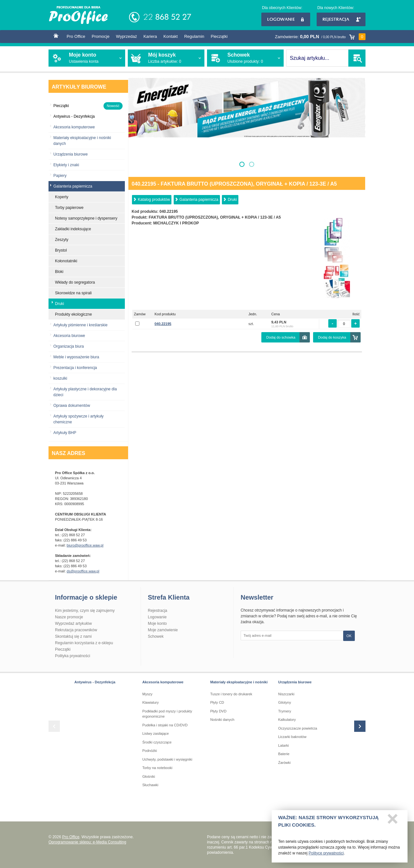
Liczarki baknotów (292, 737)
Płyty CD (217, 702)
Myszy (147, 694)
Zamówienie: (320, 37)
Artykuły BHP (65, 433)
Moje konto (157, 624)
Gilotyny (285, 702)
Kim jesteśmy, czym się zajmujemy (85, 611)
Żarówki (284, 763)
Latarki (283, 745)
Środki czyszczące (157, 742)
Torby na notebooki (157, 768)
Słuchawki (150, 785)
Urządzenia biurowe (71, 154)
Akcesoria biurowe (69, 336)
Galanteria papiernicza (199, 200)
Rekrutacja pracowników (76, 630)
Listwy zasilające (156, 733)
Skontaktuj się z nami (73, 636)
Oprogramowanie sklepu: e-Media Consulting (87, 842)
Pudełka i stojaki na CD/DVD (165, 725)
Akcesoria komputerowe (74, 127)
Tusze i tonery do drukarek (231, 694)
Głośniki (149, 776)
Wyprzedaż (126, 36)
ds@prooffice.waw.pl (83, 571)
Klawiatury (151, 702)
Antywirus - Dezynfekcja (95, 682)
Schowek (156, 636)
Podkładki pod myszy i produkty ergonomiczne (167, 714)
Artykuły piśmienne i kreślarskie (80, 325)
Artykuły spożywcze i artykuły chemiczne (78, 419)
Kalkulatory (287, 720)
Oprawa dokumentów (72, 406)
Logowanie (286, 19)
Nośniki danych (222, 720)
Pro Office (76, 36)
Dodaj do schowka (281, 337)
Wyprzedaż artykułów (73, 624)
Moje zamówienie (163, 630)
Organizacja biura (69, 346)
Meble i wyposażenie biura (76, 357)
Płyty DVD (218, 711)
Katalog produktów (154, 200)
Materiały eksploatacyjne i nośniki (239, 682)
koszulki (60, 378)
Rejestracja (341, 19)
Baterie (284, 754)
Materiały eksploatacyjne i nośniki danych (82, 141)
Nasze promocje (69, 617)
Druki (232, 200)
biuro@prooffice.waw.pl (85, 545)
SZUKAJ (357, 58)
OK (349, 636)
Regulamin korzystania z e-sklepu (84, 643)
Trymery (285, 711)
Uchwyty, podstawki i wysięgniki (167, 759)
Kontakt (170, 36)
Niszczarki (286, 694)
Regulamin (194, 36)
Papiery (60, 176)
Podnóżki (150, 751)
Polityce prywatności (326, 855)
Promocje (101, 36)
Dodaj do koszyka (332, 337)
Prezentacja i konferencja (75, 368)
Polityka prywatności (73, 656)
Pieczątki (219, 36)
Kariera (150, 36)
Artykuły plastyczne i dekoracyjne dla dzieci (85, 392)
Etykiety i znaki (66, 165)
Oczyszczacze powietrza (298, 728)
